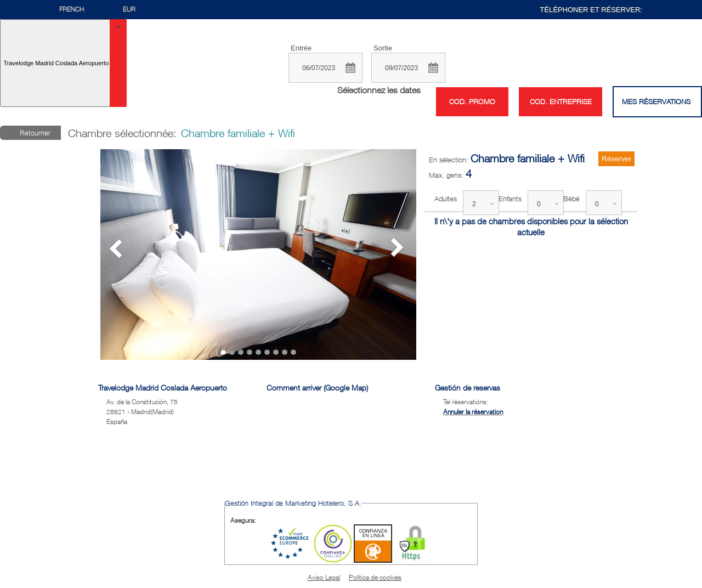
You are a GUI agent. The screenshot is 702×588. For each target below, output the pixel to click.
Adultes (446, 199)
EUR (129, 9)
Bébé (571, 199)
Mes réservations (656, 101)
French (72, 9)
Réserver (616, 159)
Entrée (301, 48)
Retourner (35, 133)
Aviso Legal (324, 577)
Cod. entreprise (561, 101)
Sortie (383, 48)
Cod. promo (472, 102)
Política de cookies (375, 577)
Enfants (510, 199)
